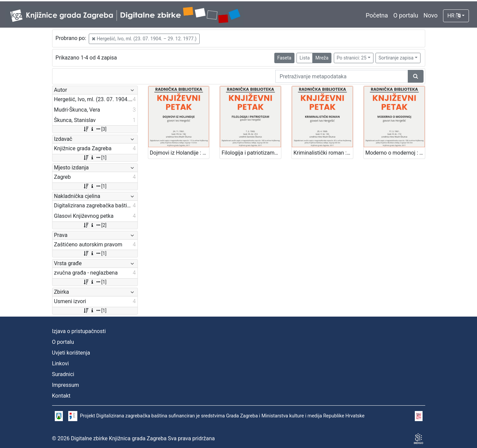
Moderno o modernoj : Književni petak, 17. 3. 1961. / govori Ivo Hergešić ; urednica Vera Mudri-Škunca (395, 153)
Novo (431, 15)
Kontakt (61, 396)
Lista (305, 58)
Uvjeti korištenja (71, 353)
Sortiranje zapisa (396, 58)
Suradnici (63, 374)
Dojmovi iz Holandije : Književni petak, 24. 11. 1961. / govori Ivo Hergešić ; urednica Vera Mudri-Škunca (180, 153)
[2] (95, 225)
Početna (377, 15)
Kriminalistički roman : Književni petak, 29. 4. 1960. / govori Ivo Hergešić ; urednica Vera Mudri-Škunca (323, 153)
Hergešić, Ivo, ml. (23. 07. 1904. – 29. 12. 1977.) (144, 39)
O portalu (406, 15)
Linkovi (61, 363)
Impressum (66, 385)
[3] (95, 129)
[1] (95, 158)
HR (454, 16)
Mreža (322, 58)
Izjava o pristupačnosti (79, 331)
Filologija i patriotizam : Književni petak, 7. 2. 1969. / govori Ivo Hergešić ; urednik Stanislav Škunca (251, 153)
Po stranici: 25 (352, 58)
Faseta (284, 58)
